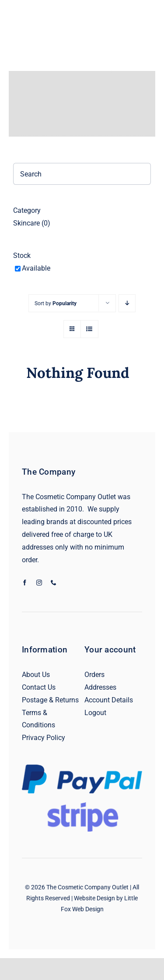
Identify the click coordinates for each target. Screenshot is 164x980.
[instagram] (39, 583)
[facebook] (25, 583)
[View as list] (89, 329)
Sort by (56, 303)
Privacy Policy (44, 738)
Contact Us (39, 687)
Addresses (100, 687)
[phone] (54, 583)
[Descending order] (127, 303)
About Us (36, 675)
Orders (94, 675)
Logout (95, 713)
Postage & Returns (50, 700)
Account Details (109, 700)
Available (36, 268)
